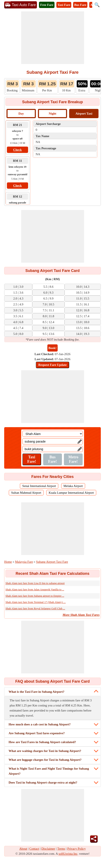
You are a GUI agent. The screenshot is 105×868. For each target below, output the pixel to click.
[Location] (53, 434)
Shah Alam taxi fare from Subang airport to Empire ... (35, 596)
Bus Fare (80, 5)
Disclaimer (48, 849)
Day (21, 114)
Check (17, 150)
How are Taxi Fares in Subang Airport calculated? (42, 742)
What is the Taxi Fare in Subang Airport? (36, 692)
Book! (52, 348)
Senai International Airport (39, 486)
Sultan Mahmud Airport (26, 493)
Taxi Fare (64, 5)
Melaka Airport (73, 486)
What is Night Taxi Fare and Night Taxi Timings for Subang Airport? (49, 771)
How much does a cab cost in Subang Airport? (40, 724)
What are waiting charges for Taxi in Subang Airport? (45, 751)
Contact (34, 849)
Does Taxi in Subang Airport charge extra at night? (43, 782)
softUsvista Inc (68, 854)
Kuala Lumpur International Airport (71, 493)
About (23, 849)
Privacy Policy (76, 849)
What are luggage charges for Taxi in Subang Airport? (45, 760)
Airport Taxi (84, 114)
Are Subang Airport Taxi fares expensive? (37, 733)
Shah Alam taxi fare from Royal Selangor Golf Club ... (35, 608)
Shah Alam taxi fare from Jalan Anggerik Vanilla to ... (35, 589)
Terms (61, 849)
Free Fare (47, 5)
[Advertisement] (53, 38)
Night (53, 114)
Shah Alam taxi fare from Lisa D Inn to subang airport (35, 583)
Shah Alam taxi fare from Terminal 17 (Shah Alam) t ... (36, 602)
